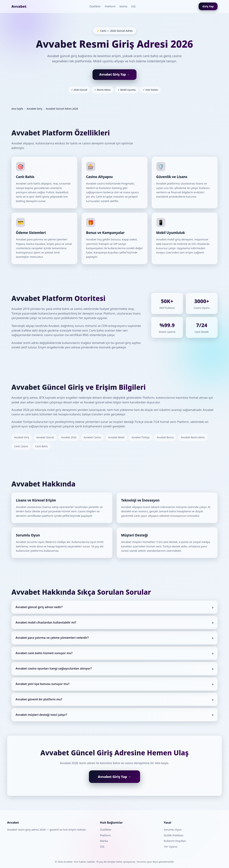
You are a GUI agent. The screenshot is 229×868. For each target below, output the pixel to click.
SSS (133, 6)
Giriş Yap (208, 6)
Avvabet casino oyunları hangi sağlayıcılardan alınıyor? (54, 672)
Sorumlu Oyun (173, 829)
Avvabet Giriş (34, 109)
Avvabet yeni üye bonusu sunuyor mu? (42, 687)
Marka (123, 6)
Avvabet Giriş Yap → (114, 74)
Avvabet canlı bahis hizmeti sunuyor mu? (44, 657)
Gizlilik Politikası (174, 835)
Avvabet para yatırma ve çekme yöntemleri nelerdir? (52, 641)
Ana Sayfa (17, 109)
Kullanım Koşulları (175, 841)
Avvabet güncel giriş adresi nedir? (39, 610)
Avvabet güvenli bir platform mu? (39, 703)
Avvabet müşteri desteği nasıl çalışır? (41, 718)
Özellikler (95, 6)
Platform (110, 6)
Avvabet (19, 6)
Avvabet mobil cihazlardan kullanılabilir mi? (46, 626)
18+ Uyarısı (170, 847)
